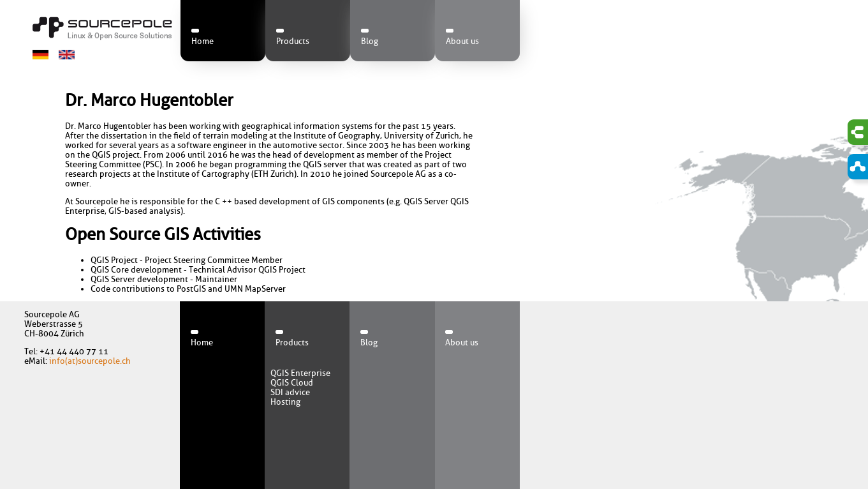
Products (293, 41)
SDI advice (290, 392)
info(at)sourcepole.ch (90, 361)
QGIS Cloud (292, 383)
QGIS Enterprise (300, 373)
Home (202, 41)
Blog (370, 41)
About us (462, 41)
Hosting (285, 402)
